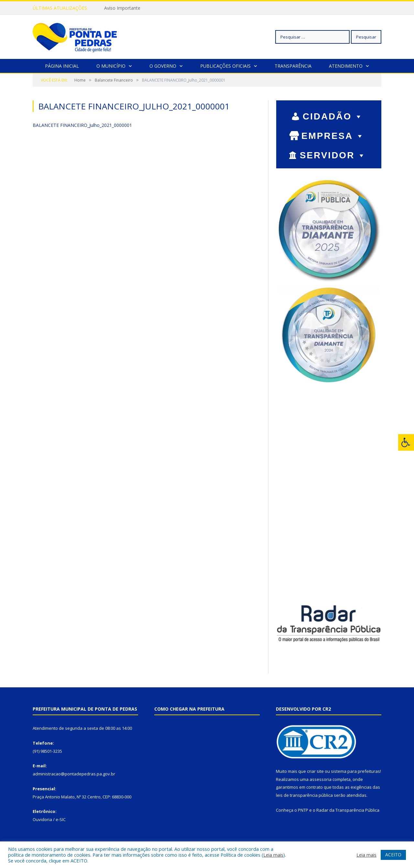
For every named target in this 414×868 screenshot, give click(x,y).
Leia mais (273, 855)
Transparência (293, 66)
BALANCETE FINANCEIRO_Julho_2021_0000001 (82, 125)
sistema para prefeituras (355, 771)
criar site (315, 771)
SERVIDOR (333, 155)
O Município (111, 66)
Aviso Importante (122, 8)
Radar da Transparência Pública (348, 810)
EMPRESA (333, 135)
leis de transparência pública (304, 795)
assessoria (321, 779)
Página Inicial (62, 66)
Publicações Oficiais (225, 66)
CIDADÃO (333, 116)
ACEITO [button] (393, 855)
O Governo (163, 66)
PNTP (303, 810)
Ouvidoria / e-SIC (49, 819)
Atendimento (346, 66)
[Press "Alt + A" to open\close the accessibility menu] (406, 442)
